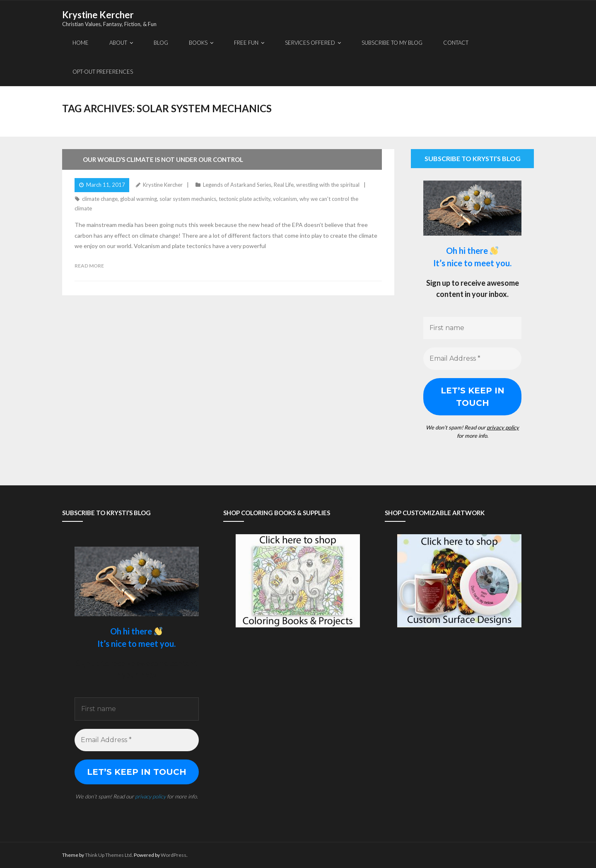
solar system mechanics (188, 199)
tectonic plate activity (245, 199)
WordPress (174, 855)
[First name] (473, 328)
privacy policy (503, 427)
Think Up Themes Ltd (108, 855)
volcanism (285, 199)
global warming (139, 199)
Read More (89, 266)
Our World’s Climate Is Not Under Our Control (163, 159)
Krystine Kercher (163, 185)
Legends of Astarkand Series (237, 185)
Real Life (284, 185)
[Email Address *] (473, 359)
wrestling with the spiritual (328, 185)
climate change (100, 199)
